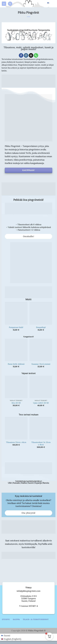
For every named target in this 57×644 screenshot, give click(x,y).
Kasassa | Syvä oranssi (41, 364)
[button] (4, 4)
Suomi (46, 4)
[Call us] (36, 55)
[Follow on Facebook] (21, 55)
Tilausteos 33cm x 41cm (16, 442)
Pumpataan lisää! (16, 327)
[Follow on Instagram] (26, 55)
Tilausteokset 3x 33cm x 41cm (41, 443)
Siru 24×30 (16, 403)
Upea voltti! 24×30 (41, 403)
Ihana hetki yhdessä (16, 364)
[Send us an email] (31, 55)
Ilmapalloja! (41, 327)
